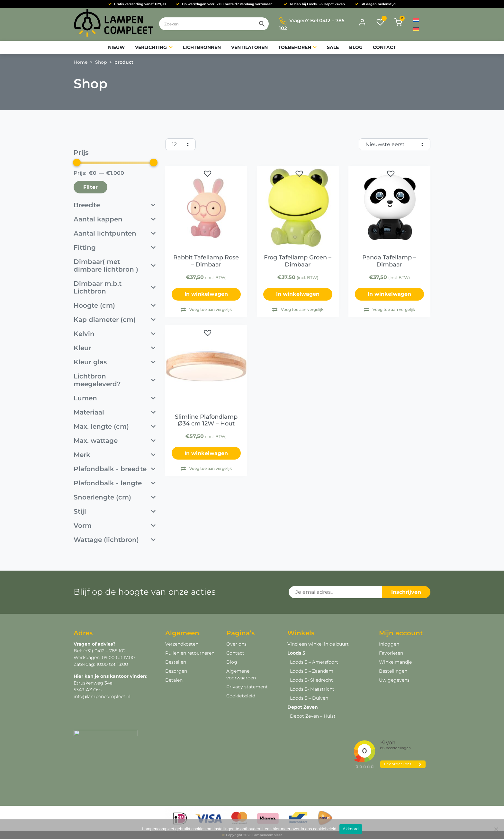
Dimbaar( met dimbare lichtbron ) (115, 266)
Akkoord (351, 829)
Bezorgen (176, 671)
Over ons (236, 644)
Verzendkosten (182, 644)
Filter (90, 187)
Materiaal (115, 412)
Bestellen (176, 662)
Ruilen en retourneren (190, 653)
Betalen (174, 680)
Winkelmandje (395, 662)
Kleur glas (115, 362)
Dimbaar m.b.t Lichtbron (115, 287)
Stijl (115, 511)
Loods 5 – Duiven (309, 698)
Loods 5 (296, 653)
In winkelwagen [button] (389, 294)
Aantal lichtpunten (115, 233)
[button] (208, 173)
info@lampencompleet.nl (102, 696)
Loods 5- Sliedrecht (311, 680)
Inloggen (389, 644)
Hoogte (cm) (115, 305)
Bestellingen (393, 671)
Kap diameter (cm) (115, 320)
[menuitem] (416, 20)
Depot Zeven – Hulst (313, 716)
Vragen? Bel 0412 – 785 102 (312, 24)
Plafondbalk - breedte (115, 469)
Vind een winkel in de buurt (318, 644)
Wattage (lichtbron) (115, 540)
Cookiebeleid (241, 696)
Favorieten (391, 653)
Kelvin (115, 334)
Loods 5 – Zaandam (312, 671)
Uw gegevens (394, 680)
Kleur (115, 348)
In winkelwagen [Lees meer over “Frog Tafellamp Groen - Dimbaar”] (298, 294)
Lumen (115, 398)
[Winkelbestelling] (395, 144)
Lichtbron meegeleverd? (115, 380)
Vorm (115, 526)
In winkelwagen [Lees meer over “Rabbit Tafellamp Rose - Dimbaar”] (206, 294)
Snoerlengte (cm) (115, 497)
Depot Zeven (303, 707)
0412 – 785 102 (109, 651)
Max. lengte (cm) (115, 426)
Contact (235, 653)
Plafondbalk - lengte (115, 483)
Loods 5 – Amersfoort (314, 662)
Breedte (115, 205)
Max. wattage (115, 441)
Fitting (115, 247)
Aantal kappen (115, 219)
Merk (115, 455)
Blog (232, 662)
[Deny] (496, 829)
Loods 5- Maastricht (312, 689)
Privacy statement (247, 687)
